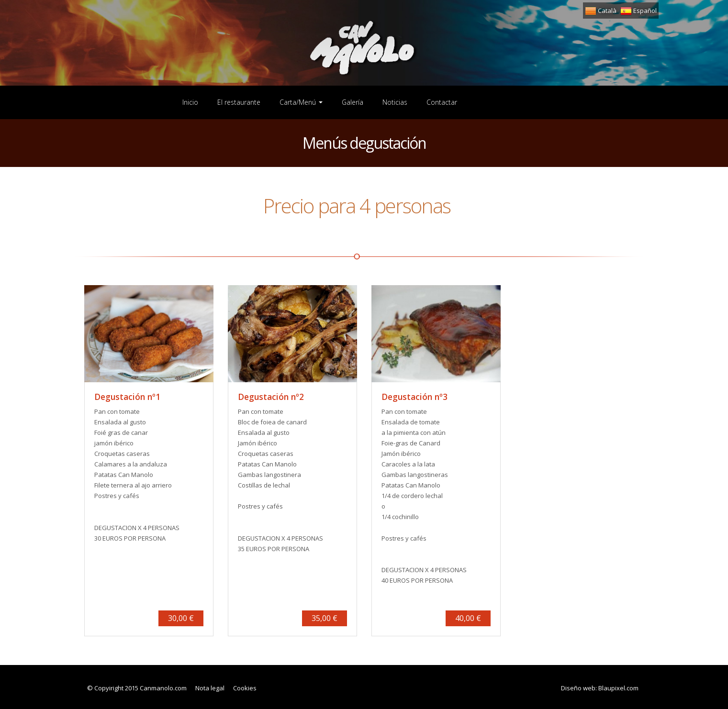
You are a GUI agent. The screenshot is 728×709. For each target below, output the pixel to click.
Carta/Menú (301, 102)
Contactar (442, 102)
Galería (353, 102)
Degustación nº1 (127, 397)
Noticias (395, 102)
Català (601, 11)
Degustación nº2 (271, 397)
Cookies (245, 688)
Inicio (190, 102)
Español (638, 11)
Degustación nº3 (414, 397)
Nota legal (210, 688)
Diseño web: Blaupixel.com (600, 688)
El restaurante (239, 102)
